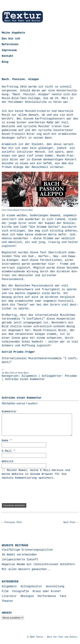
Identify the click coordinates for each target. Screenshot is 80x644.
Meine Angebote (13, 33)
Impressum (9, 50)
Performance (47, 596)
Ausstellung (55, 587)
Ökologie (27, 596)
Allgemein (29, 376)
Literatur (9, 596)
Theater (8, 601)
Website (8, 461)
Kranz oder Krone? (47, 591)
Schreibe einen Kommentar (25, 379)
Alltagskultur (31, 587)
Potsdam (71, 376)
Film (5, 591)
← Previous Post (12, 522)
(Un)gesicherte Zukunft (20, 560)
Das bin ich (11, 39)
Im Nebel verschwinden (19, 555)
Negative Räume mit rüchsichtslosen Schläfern (38, 564)
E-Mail (8, 451)
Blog (5, 62)
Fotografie (20, 591)
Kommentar (9, 412)
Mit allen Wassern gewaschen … (26, 569)
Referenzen (10, 44)
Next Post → (71, 522)
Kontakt (8, 56)
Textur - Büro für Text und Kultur (56, 637)
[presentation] (28, 492)
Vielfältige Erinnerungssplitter (28, 550)
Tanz (63, 596)
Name (7, 441)
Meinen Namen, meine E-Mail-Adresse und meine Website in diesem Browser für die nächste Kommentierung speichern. (36, 474)
